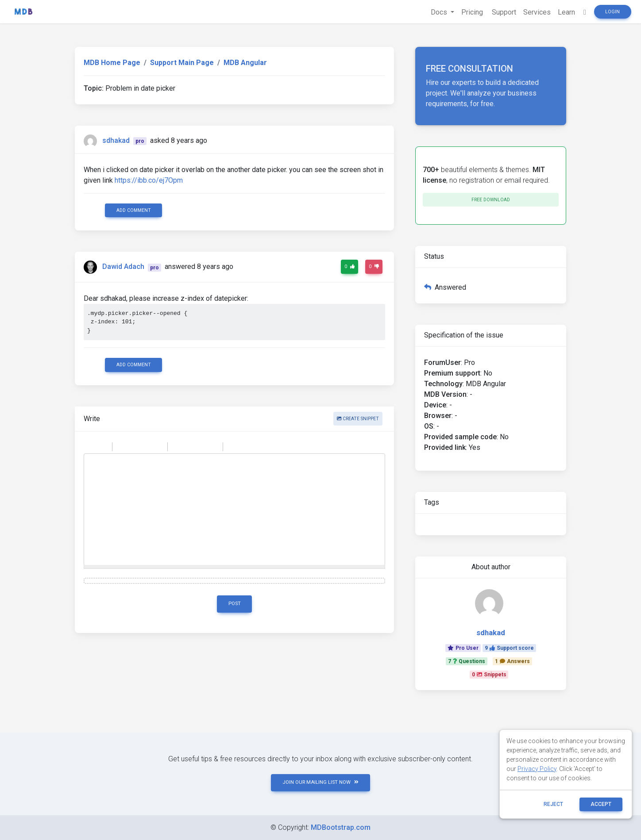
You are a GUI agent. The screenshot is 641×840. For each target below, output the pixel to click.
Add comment (134, 210)
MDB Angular (245, 63)
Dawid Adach (123, 267)
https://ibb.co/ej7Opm (149, 180)
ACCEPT (601, 804)
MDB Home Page (112, 63)
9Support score (509, 648)
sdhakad (116, 140)
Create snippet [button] (358, 419)
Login (612, 12)
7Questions (467, 661)
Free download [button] (491, 200)
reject (553, 804)
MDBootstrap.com (341, 827)
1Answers (512, 661)
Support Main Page (182, 63)
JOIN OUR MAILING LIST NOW (320, 782)
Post (235, 604)
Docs (440, 12)
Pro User (463, 648)
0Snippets (489, 675)
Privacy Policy (537, 769)
